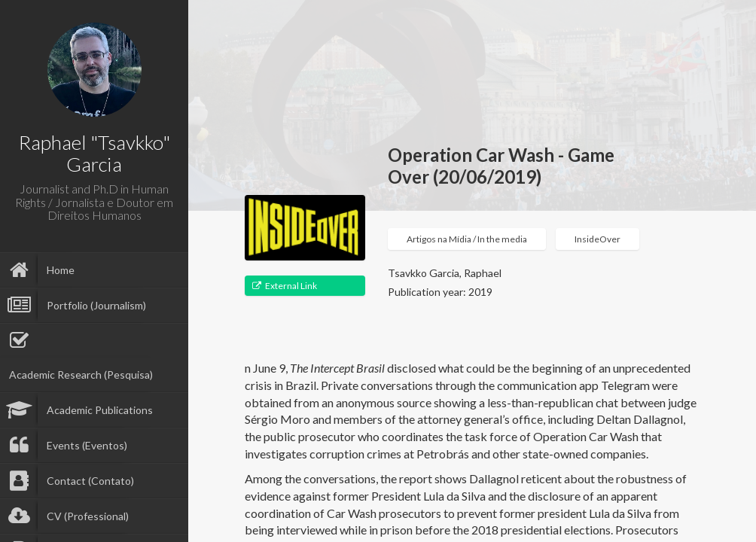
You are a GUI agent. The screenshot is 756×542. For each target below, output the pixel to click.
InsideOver (597, 239)
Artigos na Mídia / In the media (467, 239)
